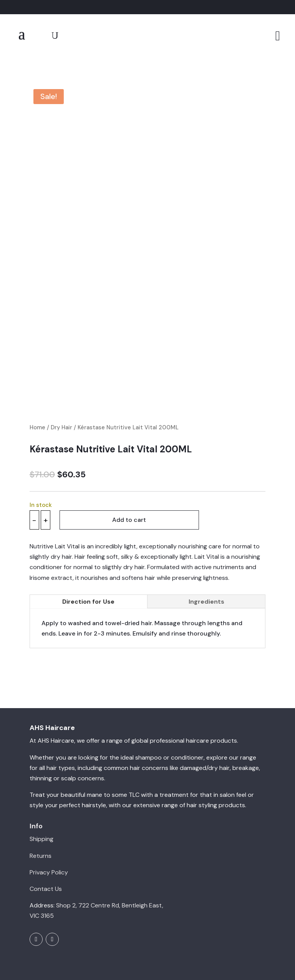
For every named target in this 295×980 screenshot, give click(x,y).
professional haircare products (193, 710)
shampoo (148, 726)
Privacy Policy (49, 842)
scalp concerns (83, 747)
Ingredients (206, 570)
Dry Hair (61, 397)
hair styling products (216, 774)
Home (37, 397)
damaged (193, 737)
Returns (41, 825)
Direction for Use (88, 570)
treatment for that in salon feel (203, 764)
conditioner (187, 726)
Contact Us (46, 858)
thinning (41, 747)
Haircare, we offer (75, 710)
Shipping (41, 808)
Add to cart (130, 489)
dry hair (219, 737)
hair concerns (149, 737)
